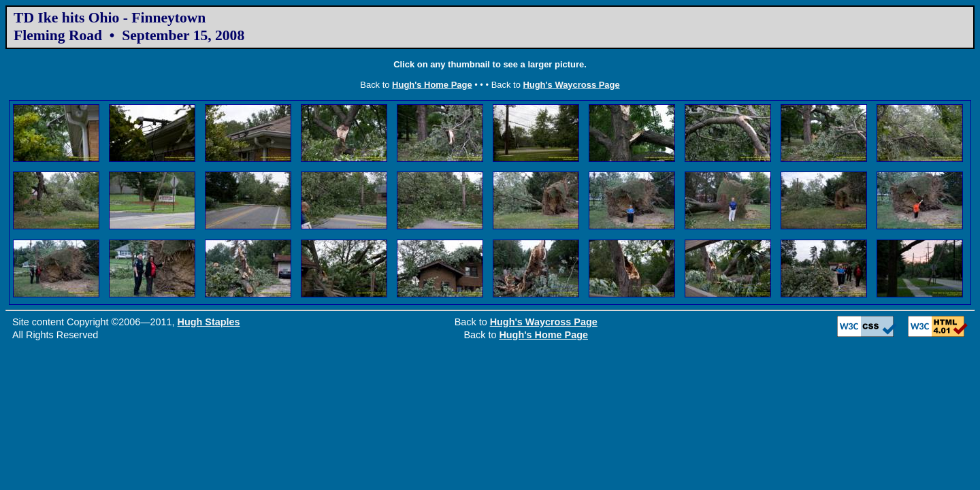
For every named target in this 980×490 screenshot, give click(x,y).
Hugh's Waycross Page (571, 85)
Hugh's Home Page (432, 85)
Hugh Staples (209, 322)
